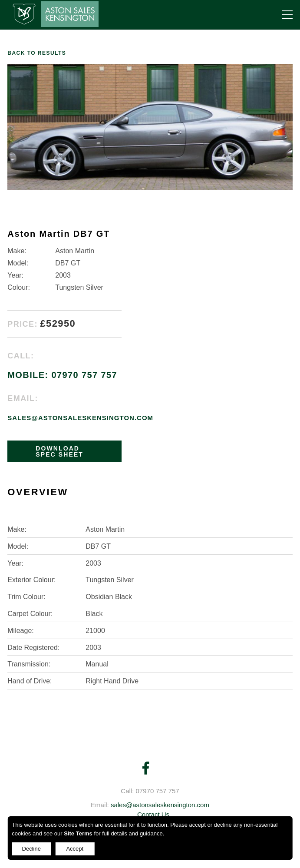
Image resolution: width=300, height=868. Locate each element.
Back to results (37, 53)
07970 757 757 (158, 791)
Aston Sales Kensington (53, 14)
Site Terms (78, 833)
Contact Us (153, 814)
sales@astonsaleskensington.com (80, 418)
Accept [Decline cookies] (75, 849)
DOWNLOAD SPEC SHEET (59, 451)
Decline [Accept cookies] (31, 849)
